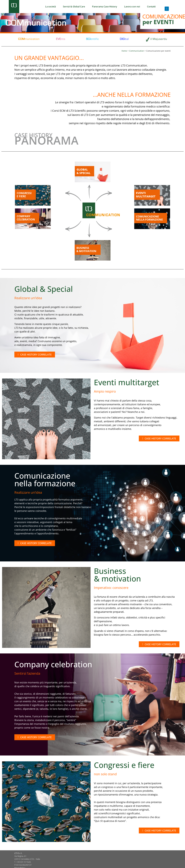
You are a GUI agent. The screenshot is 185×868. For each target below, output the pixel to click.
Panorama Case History (105, 7)
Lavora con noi (132, 7)
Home (124, 51)
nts (61, 39)
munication (29, 39)
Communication (137, 51)
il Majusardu (159, 39)
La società (51, 7)
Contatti (151, 7)
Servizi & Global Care (74, 7)
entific (92, 39)
